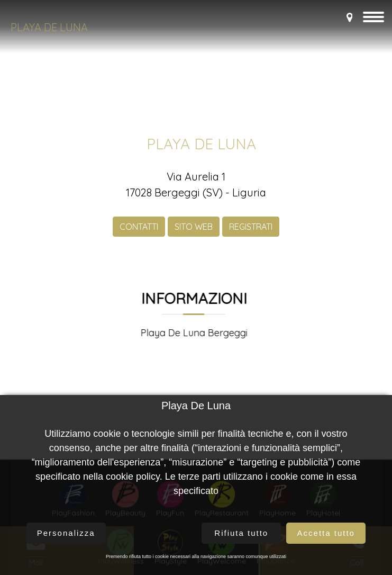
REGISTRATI (251, 235)
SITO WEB (194, 235)
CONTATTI (139, 235)
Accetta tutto (326, 533)
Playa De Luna (49, 27)
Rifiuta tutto (241, 533)
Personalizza (66, 533)
